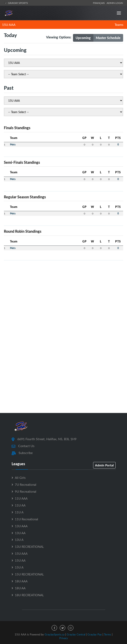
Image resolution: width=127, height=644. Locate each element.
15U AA (20, 560)
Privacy (64, 638)
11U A (19, 512)
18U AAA (21, 581)
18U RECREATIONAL (29, 595)
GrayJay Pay (95, 634)
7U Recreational (26, 485)
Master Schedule (108, 38)
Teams (119, 25)
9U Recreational (26, 491)
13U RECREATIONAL (29, 547)
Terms (108, 634)
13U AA (20, 533)
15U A (19, 567)
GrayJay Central (76, 634)
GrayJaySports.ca (55, 634)
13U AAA (21, 526)
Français (99, 3)
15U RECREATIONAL (29, 574)
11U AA (20, 505)
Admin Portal (104, 465)
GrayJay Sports (16, 3)
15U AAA (9, 25)
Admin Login (115, 3)
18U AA (20, 588)
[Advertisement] (63, 292)
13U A (19, 540)
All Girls (20, 478)
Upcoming (83, 38)
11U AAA (21, 498)
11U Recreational (27, 519)
